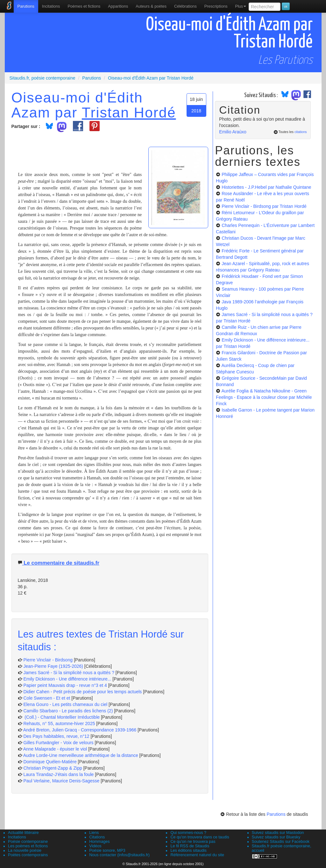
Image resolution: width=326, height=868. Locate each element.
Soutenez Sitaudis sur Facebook (281, 842)
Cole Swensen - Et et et (47, 698)
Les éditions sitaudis (188, 850)
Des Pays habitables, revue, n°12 (56, 736)
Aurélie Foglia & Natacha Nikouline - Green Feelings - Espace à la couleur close (264, 397)
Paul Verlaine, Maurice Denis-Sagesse (61, 781)
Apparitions (118, 6)
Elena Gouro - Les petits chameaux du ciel (65, 704)
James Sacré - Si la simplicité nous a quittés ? (69, 673)
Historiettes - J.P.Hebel (266, 187)
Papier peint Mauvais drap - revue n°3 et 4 (65, 685)
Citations (97, 837)
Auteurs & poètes (151, 6)
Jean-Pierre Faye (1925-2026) (53, 666)
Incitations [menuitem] (51, 6)
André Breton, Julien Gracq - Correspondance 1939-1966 (80, 730)
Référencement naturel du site (197, 855)
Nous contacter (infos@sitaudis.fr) (119, 855)
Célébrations (185, 6)
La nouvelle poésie (25, 850)
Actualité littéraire (23, 833)
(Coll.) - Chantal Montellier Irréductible (61, 717)
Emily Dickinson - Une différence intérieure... (67, 679)
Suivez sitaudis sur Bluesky (276, 837)
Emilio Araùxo (233, 132)
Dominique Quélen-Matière (50, 762)
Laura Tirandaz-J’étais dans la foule (58, 774)
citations (301, 132)
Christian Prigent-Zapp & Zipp (53, 768)
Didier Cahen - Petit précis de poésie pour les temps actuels (82, 692)
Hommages (99, 842)
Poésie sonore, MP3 (107, 850)
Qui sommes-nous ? (188, 833)
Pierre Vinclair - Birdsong (48, 660)
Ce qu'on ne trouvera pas (193, 842)
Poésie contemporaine (28, 842)
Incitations (17, 837)
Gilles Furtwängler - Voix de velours (58, 743)
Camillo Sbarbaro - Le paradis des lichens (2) (68, 711)
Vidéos (95, 846)
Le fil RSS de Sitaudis (190, 846)
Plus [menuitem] (241, 6)
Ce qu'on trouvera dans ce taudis (200, 837)
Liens (94, 833)
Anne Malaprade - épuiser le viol (55, 749)
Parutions (26, 6)
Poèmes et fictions (84, 6)
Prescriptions (216, 6)
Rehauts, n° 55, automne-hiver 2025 (59, 723)
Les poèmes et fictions (28, 846)
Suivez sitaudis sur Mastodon (278, 833)
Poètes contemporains (28, 855)
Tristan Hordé (129, 112)
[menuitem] (26, 6)
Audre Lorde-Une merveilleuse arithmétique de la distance (81, 755)
